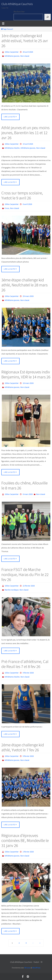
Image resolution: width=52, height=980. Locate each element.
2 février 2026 (28, 852)
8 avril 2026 (27, 204)
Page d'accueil (7, 29)
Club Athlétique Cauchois (17, 4)
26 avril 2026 (28, 52)
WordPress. (36, 968)
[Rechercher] (48, 17)
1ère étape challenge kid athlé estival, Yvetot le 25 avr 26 (25, 41)
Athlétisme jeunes (12, 56)
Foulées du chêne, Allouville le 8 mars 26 (24, 485)
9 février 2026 (28, 673)
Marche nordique (12, 590)
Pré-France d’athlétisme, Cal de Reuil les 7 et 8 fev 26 (25, 664)
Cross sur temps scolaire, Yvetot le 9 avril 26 (22, 195)
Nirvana (27, 968)
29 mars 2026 (28, 296)
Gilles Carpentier (12, 52)
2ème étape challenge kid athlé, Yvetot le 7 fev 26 (23, 747)
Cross (7, 208)
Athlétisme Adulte (12, 148)
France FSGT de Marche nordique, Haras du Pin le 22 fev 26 (25, 574)
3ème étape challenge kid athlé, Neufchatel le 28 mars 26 (24, 285)
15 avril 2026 (28, 144)
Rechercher (19, 12)
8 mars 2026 (28, 494)
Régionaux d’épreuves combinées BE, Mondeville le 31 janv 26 (25, 840)
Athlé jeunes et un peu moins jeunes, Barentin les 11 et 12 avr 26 (25, 133)
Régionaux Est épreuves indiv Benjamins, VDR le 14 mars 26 (26, 374)
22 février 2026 (29, 586)
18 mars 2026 (28, 383)
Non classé (25, 56)
